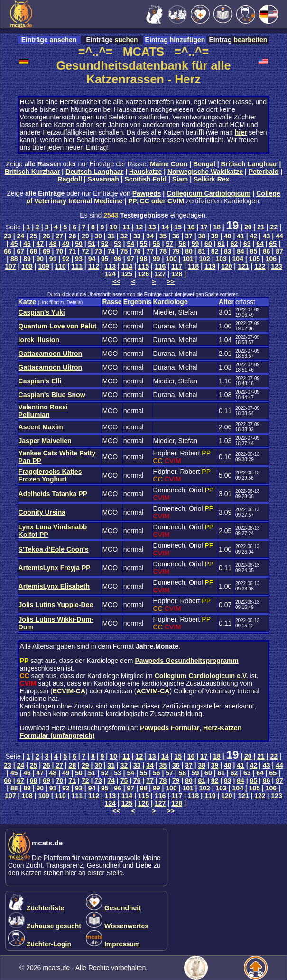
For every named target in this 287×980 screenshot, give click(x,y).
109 (43, 266)
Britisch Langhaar (249, 164)
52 (105, 244)
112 (94, 266)
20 (248, 227)
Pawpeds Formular (170, 728)
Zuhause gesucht (45, 926)
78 (163, 251)
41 (241, 236)
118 (193, 266)
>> (171, 281)
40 (228, 236)
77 (150, 251)
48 (53, 244)
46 (27, 244)
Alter (226, 302)
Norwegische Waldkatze (205, 172)
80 (189, 251)
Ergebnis (138, 302)
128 (177, 274)
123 (276, 266)
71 (73, 251)
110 (60, 266)
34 (150, 236)
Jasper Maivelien (45, 441)
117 (177, 266)
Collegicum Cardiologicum (208, 193)
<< (116, 281)
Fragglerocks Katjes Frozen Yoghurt (50, 475)
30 (98, 236)
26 (46, 236)
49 (66, 244)
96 (118, 259)
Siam (180, 179)
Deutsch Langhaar (94, 172)
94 (92, 259)
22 (274, 227)
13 (152, 227)
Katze (27, 302)
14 (165, 227)
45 (14, 244)
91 (53, 259)
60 (208, 244)
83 (228, 251)
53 (118, 244)
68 (34, 251)
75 (124, 251)
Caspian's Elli (40, 381)
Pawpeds (147, 193)
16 (191, 227)
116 (160, 266)
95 (105, 259)
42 (254, 236)
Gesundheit (113, 908)
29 (85, 236)
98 (144, 259)
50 (79, 244)
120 (227, 266)
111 (77, 266)
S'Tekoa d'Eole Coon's (54, 549)
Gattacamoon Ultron (51, 354)
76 (137, 251)
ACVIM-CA (153, 691)
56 (157, 244)
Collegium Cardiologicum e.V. (201, 676)
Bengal (204, 164)
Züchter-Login (40, 944)
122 (260, 266)
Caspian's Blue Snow (52, 395)
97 (130, 259)
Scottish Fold (145, 179)
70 (59, 251)
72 (85, 251)
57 (169, 244)
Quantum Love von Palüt (58, 326)
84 (241, 251)
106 (271, 259)
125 (127, 274)
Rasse (112, 302)
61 (221, 244)
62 (234, 244)
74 (111, 251)
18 (217, 227)
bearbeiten (251, 40)
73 (98, 251)
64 (260, 244)
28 (73, 236)
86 (267, 251)
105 (255, 259)
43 (267, 236)
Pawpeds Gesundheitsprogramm (187, 661)
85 (254, 251)
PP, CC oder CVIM (156, 201)
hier (241, 132)
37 (189, 236)
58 (183, 244)
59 (195, 244)
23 (8, 236)
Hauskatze (145, 172)
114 (127, 266)
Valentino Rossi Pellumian (43, 411)
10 (113, 227)
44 (279, 236)
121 (243, 266)
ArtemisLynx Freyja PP (55, 568)
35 (163, 236)
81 (202, 251)
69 (46, 251)
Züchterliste (36, 908)
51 (92, 244)
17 (204, 227)
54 (130, 244)
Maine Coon (169, 164)
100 (171, 259)
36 (176, 236)
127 (160, 274)
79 (176, 251)
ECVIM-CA (69, 691)
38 (202, 236)
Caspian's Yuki (42, 312)
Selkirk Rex (212, 179)
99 (157, 259)
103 (221, 259)
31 (111, 236)
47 (40, 244)
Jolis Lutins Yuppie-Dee (56, 605)
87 (279, 251)
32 (124, 236)
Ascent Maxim (41, 427)
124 (110, 274)
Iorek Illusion (39, 340)
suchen (126, 40)
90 (40, 259)
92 (66, 259)
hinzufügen (188, 40)
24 (21, 236)
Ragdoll (70, 179)
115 (143, 266)
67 (21, 251)
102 (204, 259)
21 (261, 227)
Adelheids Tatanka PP (53, 494)
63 (247, 244)
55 (144, 244)
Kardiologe (171, 302)
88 (14, 259)
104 (238, 259)
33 (137, 236)
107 (10, 266)
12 (139, 227)
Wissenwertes (117, 926)
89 (27, 259)
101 (188, 259)
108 (27, 266)
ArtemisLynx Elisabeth (54, 586)
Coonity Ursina (42, 512)
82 (215, 251)
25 (34, 236)
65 (273, 244)
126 (143, 274)
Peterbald (264, 172)
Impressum (113, 944)
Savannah (103, 179)
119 (210, 266)
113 (110, 266)
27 (59, 236)
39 (215, 236)
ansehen (63, 40)
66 (8, 251)
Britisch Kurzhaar (32, 172)
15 (178, 227)
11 (126, 227)
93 (79, 259)
